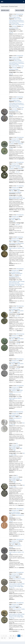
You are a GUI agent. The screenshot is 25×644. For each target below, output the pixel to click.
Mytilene (13, 416)
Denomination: (12, 29)
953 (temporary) (20, 56)
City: (10, 25)
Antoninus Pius (15, 16)
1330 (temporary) (20, 509)
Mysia (21, 390)
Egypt (21, 448)
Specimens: (21, 51)
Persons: (21, 16)
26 (13, 636)
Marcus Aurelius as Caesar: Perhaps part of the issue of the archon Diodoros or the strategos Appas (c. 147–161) (17, 586)
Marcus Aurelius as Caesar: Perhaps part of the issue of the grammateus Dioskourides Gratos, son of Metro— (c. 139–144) (17, 283)
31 (5, 638)
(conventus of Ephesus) (16, 192)
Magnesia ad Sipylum (16, 513)
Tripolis (13, 544)
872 (17, 475)
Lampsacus (14, 390)
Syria (19, 219)
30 (2, 638)
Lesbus (20, 416)
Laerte (13, 311)
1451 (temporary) (20, 186)
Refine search (5, 10)
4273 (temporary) (20, 137)
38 (10, 638)
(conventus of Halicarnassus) (17, 243)
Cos (12, 242)
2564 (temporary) (20, 385)
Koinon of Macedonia (16, 142)
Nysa (12, 191)
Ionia (14, 275)
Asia (22, 26)
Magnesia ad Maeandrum (17, 273)
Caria (18, 242)
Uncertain (15, 26)
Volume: (11, 14)
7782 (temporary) (20, 306)
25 (11, 636)
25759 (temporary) (20, 334)
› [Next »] (15, 638)
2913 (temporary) (20, 572)
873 (17, 443)
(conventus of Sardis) (14, 28)
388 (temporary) (20, 412)
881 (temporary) (20, 237)
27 (16, 636)
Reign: (10, 16)
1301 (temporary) (20, 603)
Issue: (21, 31)
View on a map (20, 10)
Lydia (19, 191)
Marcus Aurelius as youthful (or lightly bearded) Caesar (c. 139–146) (17, 198)
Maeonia (13, 577)
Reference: (11, 51)
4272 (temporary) (20, 162)
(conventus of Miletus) (14, 277)
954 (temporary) (20, 97)
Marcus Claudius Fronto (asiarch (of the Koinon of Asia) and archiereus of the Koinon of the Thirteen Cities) (17, 21)
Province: (19, 26)
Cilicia (19, 311)
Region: (11, 26)
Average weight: (13, 31)
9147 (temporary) (20, 215)
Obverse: (11, 34)
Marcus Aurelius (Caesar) (14, 18)
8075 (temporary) (20, 359)
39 (13, 638)
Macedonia (11, 144)
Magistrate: (12, 19)
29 (22, 636)
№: (15, 14)
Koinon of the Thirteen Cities (18, 25)
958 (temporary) (20, 14)
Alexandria (14, 448)
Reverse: (11, 41)
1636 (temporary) (20, 539)
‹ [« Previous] (2, 636)
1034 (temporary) (20, 269)
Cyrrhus (13, 219)
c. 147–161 (17, 172)
